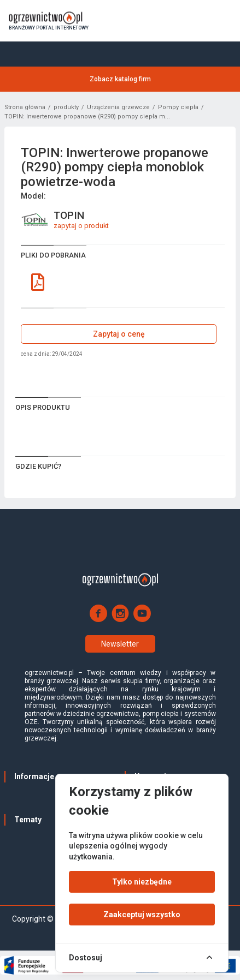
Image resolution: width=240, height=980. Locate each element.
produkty (66, 107)
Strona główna (25, 107)
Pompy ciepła (178, 107)
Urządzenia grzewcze (118, 107)
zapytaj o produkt (81, 226)
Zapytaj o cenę (119, 334)
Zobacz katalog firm (120, 79)
